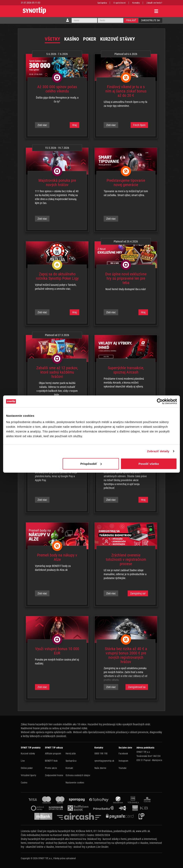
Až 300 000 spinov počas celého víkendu (57, 89)
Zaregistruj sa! (138, 593)
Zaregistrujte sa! (151, 20)
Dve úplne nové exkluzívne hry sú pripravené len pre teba (126, 278)
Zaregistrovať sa (137, 687)
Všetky (52, 39)
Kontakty (136, 3)
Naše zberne (100, 768)
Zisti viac (42, 125)
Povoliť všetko (149, 464)
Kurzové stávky (118, 39)
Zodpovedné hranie (54, 775)
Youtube (123, 768)
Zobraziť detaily (158, 451)
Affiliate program (53, 754)
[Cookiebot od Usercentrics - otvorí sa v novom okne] (160, 401)
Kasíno (72, 39)
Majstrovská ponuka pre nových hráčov (57, 183)
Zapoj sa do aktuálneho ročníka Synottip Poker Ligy (57, 276)
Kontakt (69, 768)
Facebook (123, 754)
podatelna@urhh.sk (124, 831)
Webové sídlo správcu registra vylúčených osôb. (47, 732)
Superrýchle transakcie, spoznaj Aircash (126, 370)
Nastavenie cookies (75, 783)
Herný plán (71, 754)
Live (23, 761)
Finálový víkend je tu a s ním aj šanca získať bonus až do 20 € (126, 91)
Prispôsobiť (91, 464)
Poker (90, 39)
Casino (24, 783)
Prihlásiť (131, 20)
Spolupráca (102, 3)
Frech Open (139, 125)
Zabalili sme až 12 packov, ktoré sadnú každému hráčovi (57, 372)
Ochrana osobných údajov (78, 775)
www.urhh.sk (143, 831)
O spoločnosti (120, 3)
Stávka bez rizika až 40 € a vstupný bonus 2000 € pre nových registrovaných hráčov (126, 655)
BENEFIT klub (51, 761)
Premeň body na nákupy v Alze (57, 557)
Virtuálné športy (28, 775)
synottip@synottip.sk (104, 761)
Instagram (123, 761)
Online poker (27, 768)
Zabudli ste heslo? (154, 3)
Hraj (75, 125)
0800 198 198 (101, 754)
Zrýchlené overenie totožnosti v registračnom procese (126, 559)
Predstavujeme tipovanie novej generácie (126, 183)
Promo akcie (51, 768)
